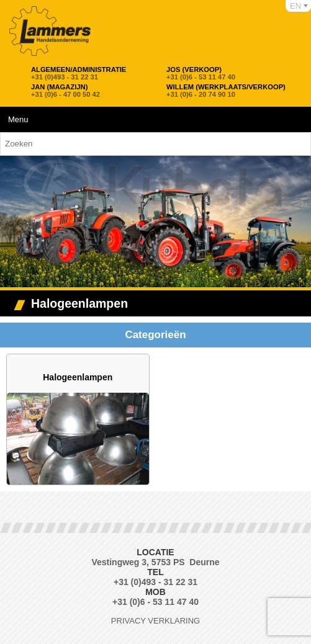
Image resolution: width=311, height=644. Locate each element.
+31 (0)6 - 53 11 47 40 (201, 73)
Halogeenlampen (78, 377)
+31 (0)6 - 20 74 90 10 (226, 91)
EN (295, 6)
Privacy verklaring (155, 621)
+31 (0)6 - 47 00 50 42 (65, 91)
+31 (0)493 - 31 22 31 (79, 73)
